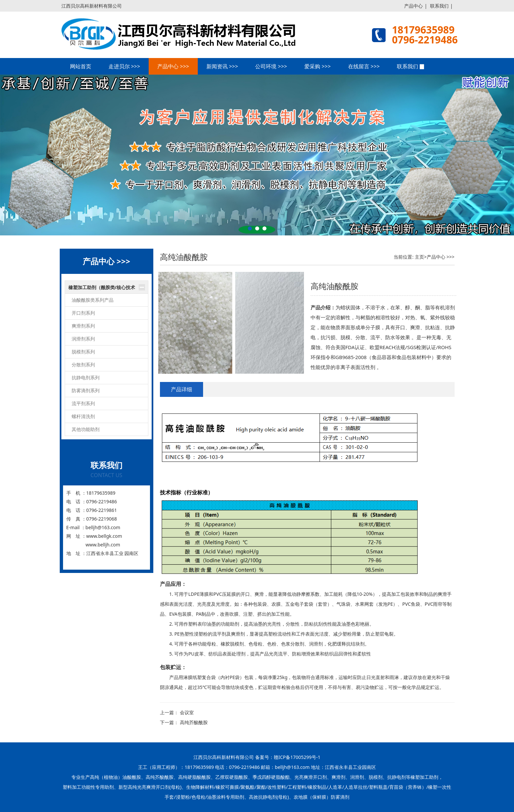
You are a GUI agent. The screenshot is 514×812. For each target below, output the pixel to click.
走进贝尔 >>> (124, 66)
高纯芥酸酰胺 (194, 722)
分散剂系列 (83, 365)
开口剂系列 (83, 313)
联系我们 (439, 6)
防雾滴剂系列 (86, 390)
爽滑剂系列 (83, 326)
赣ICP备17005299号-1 (297, 757)
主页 (419, 257)
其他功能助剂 (86, 429)
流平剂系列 (83, 403)
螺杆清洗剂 (83, 416)
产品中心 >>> (173, 66)
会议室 (187, 712)
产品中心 (413, 6)
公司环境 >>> (271, 66)
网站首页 (81, 66)
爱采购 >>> (318, 66)
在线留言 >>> (364, 66)
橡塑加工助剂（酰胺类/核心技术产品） (102, 289)
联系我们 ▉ (411, 66)
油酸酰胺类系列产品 (93, 300)
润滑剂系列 (83, 339)
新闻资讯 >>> (222, 66)
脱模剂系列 (83, 352)
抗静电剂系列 (86, 377)
